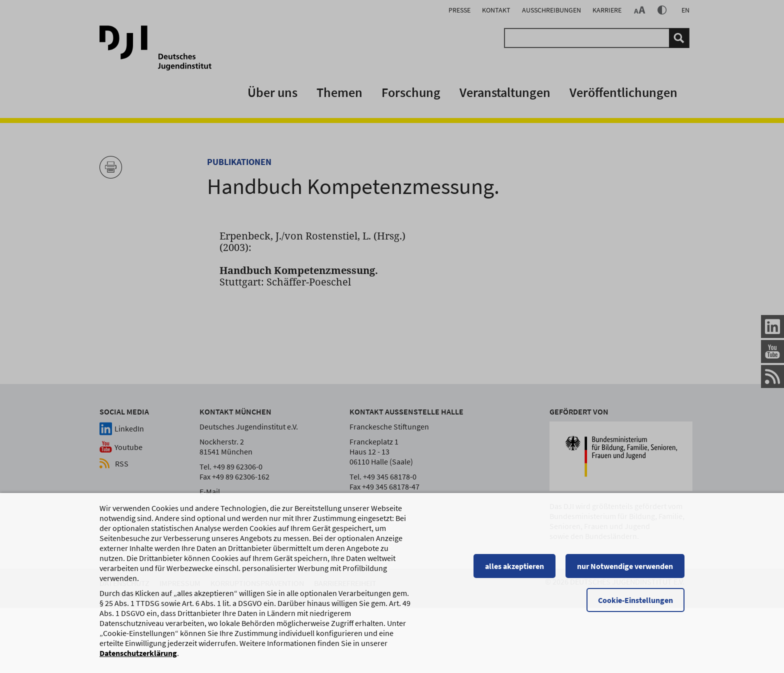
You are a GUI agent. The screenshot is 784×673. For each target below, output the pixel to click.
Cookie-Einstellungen (635, 604)
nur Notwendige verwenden (625, 570)
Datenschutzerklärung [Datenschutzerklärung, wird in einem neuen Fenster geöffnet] (138, 657)
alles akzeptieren (514, 570)
